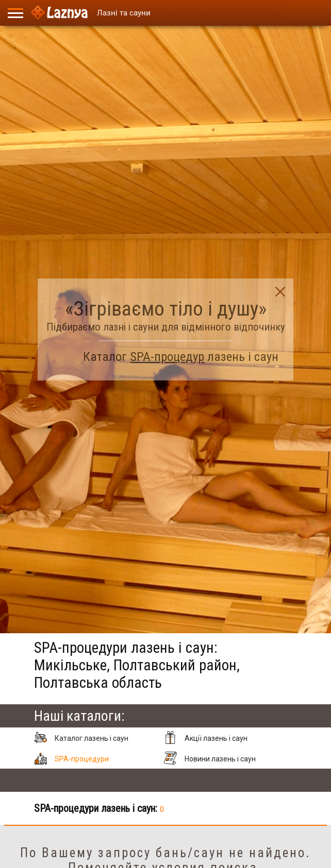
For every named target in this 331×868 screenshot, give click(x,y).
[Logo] (59, 13)
